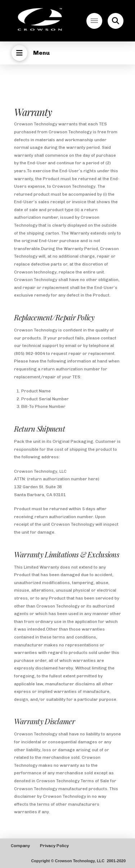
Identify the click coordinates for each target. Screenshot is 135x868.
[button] (94, 21)
